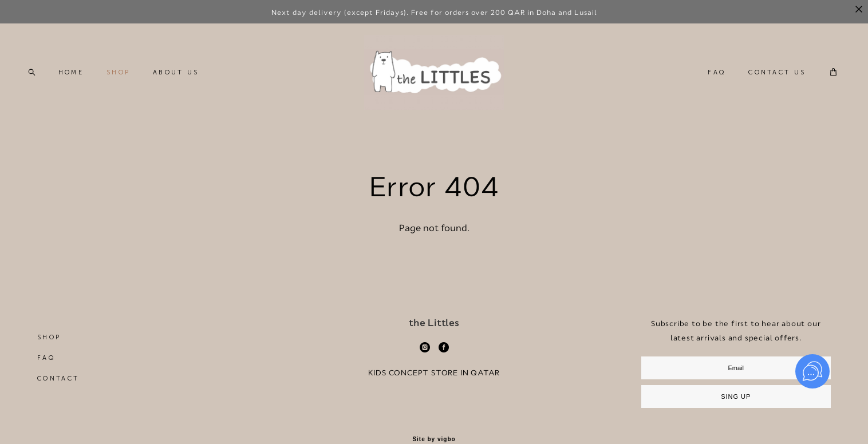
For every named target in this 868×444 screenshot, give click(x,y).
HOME (82, 86)
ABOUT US (187, 86)
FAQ (706, 86)
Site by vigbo (434, 439)
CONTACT (58, 378)
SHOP (129, 86)
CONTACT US (766, 86)
